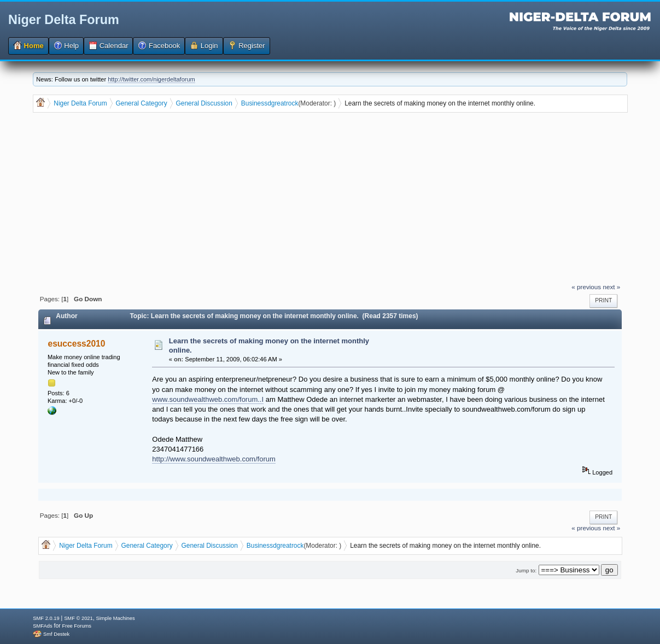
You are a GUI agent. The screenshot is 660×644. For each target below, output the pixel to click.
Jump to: (526, 570)
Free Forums (77, 626)
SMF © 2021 (78, 618)
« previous (586, 287)
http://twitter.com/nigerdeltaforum (151, 79)
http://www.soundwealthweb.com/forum (214, 459)
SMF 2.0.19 (46, 618)
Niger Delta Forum (64, 20)
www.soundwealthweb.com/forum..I (208, 399)
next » (611, 287)
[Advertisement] (331, 199)
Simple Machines (116, 618)
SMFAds (42, 626)
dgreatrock (283, 103)
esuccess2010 (77, 344)
